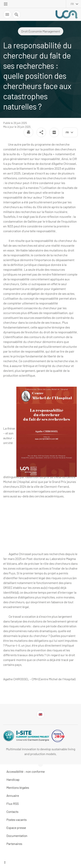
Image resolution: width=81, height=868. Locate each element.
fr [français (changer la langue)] (72, 4)
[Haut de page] (40, 863)
